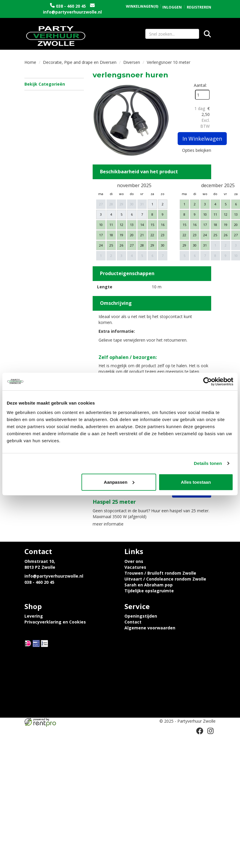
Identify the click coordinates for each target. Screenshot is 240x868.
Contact (133, 622)
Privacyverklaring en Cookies (55, 622)
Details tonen (208, 463)
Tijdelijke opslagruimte (149, 591)
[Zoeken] (207, 34)
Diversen (132, 62)
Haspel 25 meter (114, 502)
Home (30, 62)
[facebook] (200, 731)
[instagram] (210, 731)
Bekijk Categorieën (54, 84)
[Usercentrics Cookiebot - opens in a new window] (207, 382)
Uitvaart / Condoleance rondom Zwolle (165, 579)
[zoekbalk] (172, 34)
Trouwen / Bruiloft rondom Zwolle (160, 573)
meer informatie (108, 524)
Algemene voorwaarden (150, 628)
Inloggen (172, 7)
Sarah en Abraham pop (149, 585)
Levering (34, 616)
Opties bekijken (197, 150)
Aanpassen (119, 482)
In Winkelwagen (202, 139)
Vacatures (135, 567)
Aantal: (200, 85)
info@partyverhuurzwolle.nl (72, 12)
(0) (142, 6)
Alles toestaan (196, 482)
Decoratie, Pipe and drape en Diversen (80, 62)
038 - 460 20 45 (71, 6)
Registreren (199, 7)
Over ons (134, 561)
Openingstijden (141, 616)
